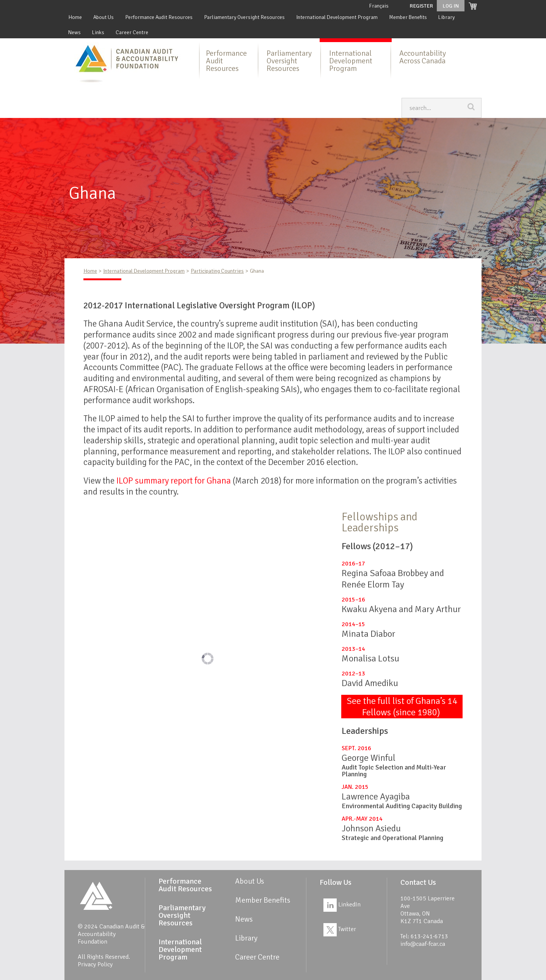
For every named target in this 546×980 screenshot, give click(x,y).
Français (379, 6)
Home (75, 17)
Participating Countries (217, 271)
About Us (104, 17)
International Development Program (337, 17)
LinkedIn (342, 905)
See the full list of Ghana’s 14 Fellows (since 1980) (402, 707)
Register (421, 6)
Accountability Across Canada (423, 57)
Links (98, 32)
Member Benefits (408, 17)
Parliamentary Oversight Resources (244, 17)
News (75, 32)
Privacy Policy (95, 964)
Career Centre (132, 32)
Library (446, 17)
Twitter (340, 929)
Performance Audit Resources (159, 17)
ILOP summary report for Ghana (174, 481)
